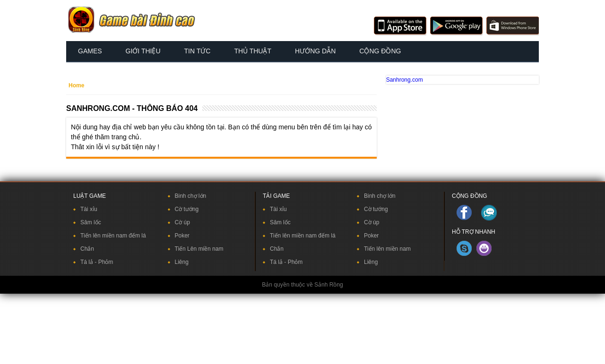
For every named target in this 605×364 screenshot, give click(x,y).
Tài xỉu (89, 209)
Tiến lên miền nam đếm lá (113, 236)
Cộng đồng (380, 51)
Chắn (87, 249)
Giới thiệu (143, 51)
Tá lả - (89, 262)
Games (90, 51)
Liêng (182, 262)
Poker (182, 236)
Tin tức (198, 51)
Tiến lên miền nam (387, 249)
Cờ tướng (187, 209)
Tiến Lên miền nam (199, 249)
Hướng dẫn (315, 51)
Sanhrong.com (405, 80)
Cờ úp (182, 222)
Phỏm (106, 262)
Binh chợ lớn (191, 196)
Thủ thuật (253, 51)
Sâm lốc (91, 222)
